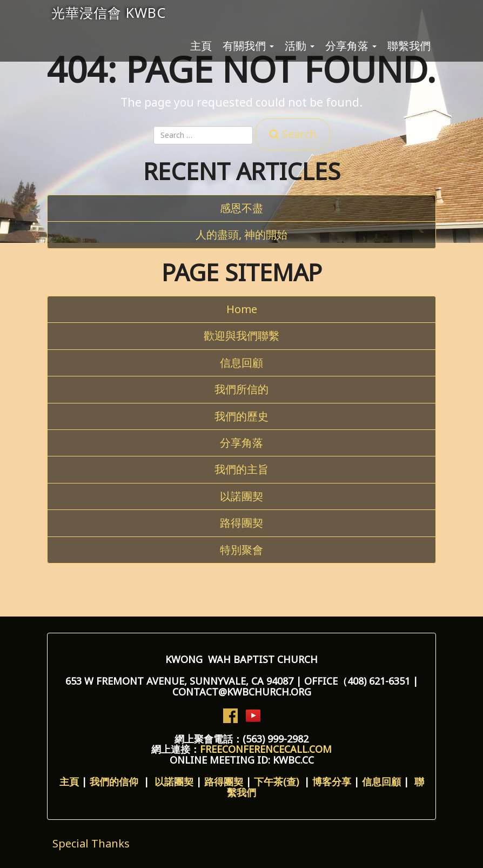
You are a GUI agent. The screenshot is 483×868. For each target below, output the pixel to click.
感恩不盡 (242, 208)
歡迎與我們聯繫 (242, 336)
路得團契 (242, 523)
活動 (300, 46)
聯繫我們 (409, 46)
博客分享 (332, 781)
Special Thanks (91, 843)
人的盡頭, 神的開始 (242, 234)
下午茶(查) (278, 781)
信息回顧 (242, 363)
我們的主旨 (242, 469)
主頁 (201, 46)
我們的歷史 (242, 416)
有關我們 (248, 46)
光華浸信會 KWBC (109, 12)
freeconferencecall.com (266, 749)
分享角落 (351, 46)
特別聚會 (242, 550)
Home (242, 309)
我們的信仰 (117, 781)
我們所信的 (242, 389)
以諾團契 (242, 496)
